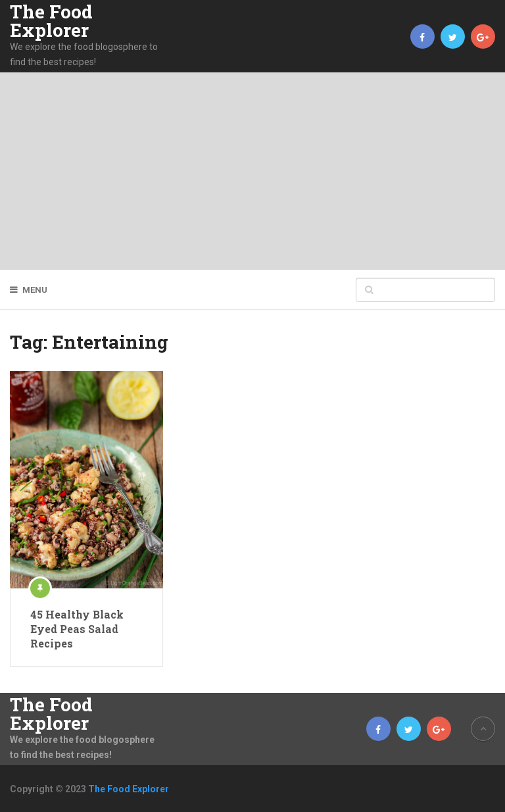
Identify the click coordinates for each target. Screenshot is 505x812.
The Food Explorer (51, 21)
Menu (35, 290)
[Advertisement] (252, 171)
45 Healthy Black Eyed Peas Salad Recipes (77, 629)
